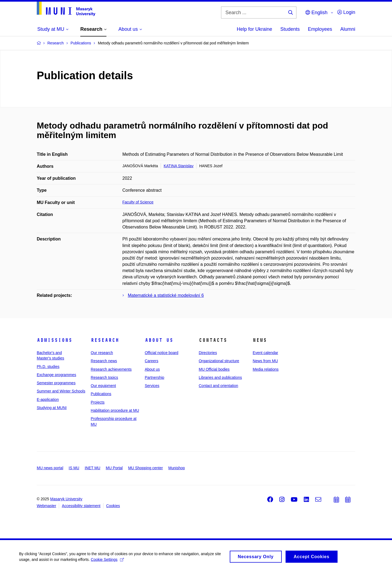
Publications (101, 394)
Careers (152, 361)
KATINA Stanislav (178, 166)
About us (159, 340)
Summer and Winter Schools (61, 391)
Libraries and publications (220, 377)
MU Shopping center (146, 468)
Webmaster (46, 506)
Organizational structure (219, 361)
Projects (98, 402)
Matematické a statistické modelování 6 (166, 295)
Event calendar (265, 353)
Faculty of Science (138, 202)
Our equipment (103, 386)
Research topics (104, 377)
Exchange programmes (56, 375)
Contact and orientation (218, 386)
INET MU (92, 468)
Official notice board (162, 353)
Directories (208, 353)
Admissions (54, 340)
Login (346, 12)
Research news (104, 361)
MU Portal (114, 468)
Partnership (155, 377)
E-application (48, 400)
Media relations (266, 369)
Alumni (348, 29)
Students (290, 29)
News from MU (265, 361)
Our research (102, 353)
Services (152, 386)
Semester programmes (56, 383)
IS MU (74, 468)
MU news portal (50, 468)
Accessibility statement (81, 506)
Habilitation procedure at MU (115, 410)
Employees (320, 29)
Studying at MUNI (52, 408)
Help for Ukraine (255, 29)
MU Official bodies (214, 369)
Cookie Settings (107, 561)
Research (105, 340)
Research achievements (111, 369)
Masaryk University (66, 499)
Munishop (177, 468)
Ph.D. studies (48, 367)
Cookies (113, 506)
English (316, 13)
